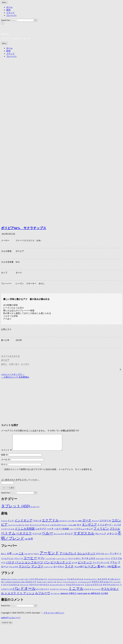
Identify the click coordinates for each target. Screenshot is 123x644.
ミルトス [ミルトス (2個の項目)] (88, 592)
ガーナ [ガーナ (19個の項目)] (87, 523)
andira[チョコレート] (11, 621)
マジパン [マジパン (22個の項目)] (25, 569)
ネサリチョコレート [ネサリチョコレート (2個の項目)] (111, 588)
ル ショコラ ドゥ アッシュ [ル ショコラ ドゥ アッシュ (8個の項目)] (18, 596)
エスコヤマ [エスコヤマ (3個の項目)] (102, 582)
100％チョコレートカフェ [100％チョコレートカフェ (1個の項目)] (9, 582)
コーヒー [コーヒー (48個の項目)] (30, 561)
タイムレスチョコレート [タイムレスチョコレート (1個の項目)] (58, 588)
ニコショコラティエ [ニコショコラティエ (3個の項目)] (93, 588)
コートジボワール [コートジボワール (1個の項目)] (19, 528)
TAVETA (5, 34)
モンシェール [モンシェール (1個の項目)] (96, 592)
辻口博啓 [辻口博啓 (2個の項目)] (104, 597)
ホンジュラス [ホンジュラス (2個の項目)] (59, 537)
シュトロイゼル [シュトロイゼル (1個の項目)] (51, 562)
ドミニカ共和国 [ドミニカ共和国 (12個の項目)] (25, 532)
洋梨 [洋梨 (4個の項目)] (109, 570)
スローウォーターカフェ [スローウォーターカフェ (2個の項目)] (39, 588)
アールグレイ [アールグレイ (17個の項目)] (68, 556)
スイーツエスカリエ (10, 356)
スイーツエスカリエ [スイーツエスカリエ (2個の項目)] (11, 588)
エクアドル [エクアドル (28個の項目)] (50, 523)
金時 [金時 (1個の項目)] (119, 570)
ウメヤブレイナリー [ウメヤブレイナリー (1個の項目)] (90, 582)
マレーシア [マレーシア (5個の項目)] (101, 537)
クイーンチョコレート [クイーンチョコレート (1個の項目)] (70, 585)
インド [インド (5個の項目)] (11, 524)
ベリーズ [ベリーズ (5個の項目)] (37, 537)
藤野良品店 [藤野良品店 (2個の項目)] (96, 597)
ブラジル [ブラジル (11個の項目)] (115, 532)
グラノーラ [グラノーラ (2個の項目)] (19, 562)
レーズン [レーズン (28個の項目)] (91, 569)
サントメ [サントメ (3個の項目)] (46, 528)
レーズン (25, 364)
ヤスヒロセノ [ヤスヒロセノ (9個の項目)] (110, 592)
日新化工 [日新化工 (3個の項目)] (73, 596)
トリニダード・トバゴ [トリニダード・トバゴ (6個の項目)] (109, 528)
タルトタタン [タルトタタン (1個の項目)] (100, 562)
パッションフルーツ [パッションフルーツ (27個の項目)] (29, 565)
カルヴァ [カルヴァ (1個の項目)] (50, 585)
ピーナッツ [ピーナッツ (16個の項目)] (85, 565)
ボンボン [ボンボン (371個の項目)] (35, 510)
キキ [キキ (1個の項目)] (55, 585)
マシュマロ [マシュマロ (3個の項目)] (14, 570)
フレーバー (11, 15)
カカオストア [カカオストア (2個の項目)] (31, 585)
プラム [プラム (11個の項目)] (113, 566)
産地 (8, 10)
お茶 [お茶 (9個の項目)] (9, 557)
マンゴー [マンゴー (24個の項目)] (37, 569)
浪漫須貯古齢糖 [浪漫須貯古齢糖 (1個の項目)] (82, 597)
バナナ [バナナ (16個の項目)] (10, 565)
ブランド (10, 13)
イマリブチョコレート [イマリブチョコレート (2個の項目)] (38, 582)
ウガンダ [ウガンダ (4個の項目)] (37, 524)
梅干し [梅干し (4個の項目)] (104, 570)
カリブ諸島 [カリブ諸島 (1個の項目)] (78, 524)
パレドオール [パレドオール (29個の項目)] (24, 592)
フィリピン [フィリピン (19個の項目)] (101, 532)
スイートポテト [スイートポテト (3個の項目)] (75, 562)
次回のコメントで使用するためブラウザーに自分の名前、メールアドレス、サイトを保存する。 (49, 472)
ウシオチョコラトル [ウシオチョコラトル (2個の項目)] (75, 582)
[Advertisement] (50, 397)
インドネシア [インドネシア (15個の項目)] (23, 523)
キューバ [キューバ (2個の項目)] (95, 524)
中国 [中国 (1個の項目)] (26, 542)
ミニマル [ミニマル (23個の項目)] (76, 592)
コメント (7, 453)
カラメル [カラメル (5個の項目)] (100, 557)
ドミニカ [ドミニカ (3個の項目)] (11, 532)
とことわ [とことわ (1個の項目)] (21, 582)
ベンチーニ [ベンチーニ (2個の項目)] (54, 592)
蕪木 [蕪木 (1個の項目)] (89, 597)
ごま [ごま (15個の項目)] (21, 556)
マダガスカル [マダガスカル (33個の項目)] (84, 536)
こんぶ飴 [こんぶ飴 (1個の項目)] (15, 557)
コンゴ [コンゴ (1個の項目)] (10, 528)
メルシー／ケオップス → (13, 374)
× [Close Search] (3, 23)
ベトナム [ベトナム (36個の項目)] (8, 536)
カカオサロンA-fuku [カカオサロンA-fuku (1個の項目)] (18, 585)
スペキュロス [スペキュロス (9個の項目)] (88, 561)
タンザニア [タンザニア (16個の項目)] (89, 528)
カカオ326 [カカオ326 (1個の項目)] (8, 585)
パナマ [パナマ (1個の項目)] (71, 532)
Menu (4, 2)
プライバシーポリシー (54, 616)
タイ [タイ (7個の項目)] (79, 528)
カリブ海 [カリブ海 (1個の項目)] (71, 524)
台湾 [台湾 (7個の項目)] (30, 542)
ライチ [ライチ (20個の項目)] (69, 569)
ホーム (9, 7)
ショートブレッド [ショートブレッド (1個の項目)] (62, 562)
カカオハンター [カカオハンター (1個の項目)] (42, 585)
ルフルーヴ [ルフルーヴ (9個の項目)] (43, 596)
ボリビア (5, 360)
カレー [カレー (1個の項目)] (107, 557)
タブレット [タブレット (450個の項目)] (15, 509)
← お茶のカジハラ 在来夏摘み (15, 377)
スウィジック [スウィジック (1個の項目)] (24, 588)
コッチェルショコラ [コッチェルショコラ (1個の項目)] (84, 585)
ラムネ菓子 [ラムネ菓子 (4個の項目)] (79, 570)
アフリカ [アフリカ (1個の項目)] (4, 524)
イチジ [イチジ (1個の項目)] (26, 582)
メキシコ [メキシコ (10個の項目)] (112, 537)
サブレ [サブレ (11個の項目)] (41, 561)
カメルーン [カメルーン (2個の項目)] (64, 524)
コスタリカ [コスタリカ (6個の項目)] (105, 524)
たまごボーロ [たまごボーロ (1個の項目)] (29, 557)
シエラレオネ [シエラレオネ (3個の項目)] (55, 528)
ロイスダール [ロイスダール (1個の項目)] (55, 597)
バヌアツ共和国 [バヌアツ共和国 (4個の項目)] (62, 532)
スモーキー (14, 364)
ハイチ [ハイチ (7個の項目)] (50, 532)
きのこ (4, 364)
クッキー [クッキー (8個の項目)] (114, 557)
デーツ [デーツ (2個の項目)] (108, 562)
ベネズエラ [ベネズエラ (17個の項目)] (24, 537)
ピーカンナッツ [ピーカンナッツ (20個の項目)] (61, 565)
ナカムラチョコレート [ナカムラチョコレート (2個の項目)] (75, 588)
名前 (4, 458)
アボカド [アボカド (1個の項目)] (36, 557)
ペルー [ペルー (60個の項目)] (47, 536)
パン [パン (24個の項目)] (47, 565)
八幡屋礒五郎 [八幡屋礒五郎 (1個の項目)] (64, 597)
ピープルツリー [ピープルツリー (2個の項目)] (43, 592)
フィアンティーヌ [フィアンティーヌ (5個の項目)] (101, 566)
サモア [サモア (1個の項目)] (27, 528)
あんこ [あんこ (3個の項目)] (4, 557)
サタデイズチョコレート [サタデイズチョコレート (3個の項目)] (102, 585)
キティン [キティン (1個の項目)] (60, 585)
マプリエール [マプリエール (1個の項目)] (64, 592)
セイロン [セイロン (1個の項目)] (64, 528)
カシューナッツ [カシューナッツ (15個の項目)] (86, 556)
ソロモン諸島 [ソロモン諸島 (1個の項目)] (72, 528)
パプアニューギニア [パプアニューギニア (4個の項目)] (84, 532)
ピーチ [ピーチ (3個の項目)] (75, 566)
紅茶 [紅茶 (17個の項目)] (114, 569)
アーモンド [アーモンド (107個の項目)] (49, 556)
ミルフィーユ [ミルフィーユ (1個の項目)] (48, 570)
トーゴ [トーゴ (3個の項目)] (4, 532)
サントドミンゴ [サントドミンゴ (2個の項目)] (36, 528)
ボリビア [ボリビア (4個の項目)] (69, 537)
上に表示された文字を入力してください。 (21, 483)
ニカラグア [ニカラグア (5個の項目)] (41, 532)
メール (5, 463)
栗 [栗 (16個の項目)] (99, 569)
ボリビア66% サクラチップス (24, 228)
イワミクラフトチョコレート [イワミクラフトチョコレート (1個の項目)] (57, 582)
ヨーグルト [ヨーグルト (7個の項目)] (59, 570)
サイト (4, 468)
